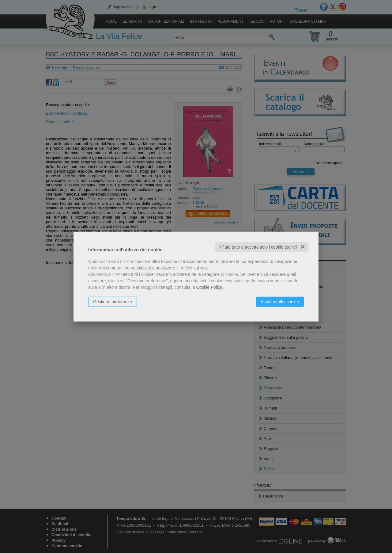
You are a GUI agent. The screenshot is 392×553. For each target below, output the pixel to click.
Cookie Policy (209, 287)
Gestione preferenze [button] (113, 301)
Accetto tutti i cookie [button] (280, 301)
